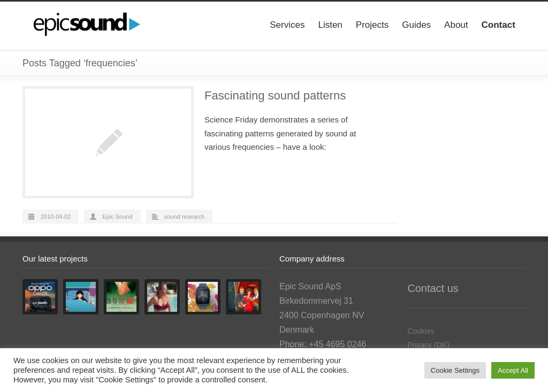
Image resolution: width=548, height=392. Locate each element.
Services (287, 25)
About (456, 25)
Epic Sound (117, 217)
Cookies (421, 331)
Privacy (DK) (428, 345)
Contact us (433, 288)
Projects (372, 25)
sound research (185, 217)
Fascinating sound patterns (275, 95)
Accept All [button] (513, 370)
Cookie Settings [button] (455, 370)
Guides (416, 25)
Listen (330, 25)
